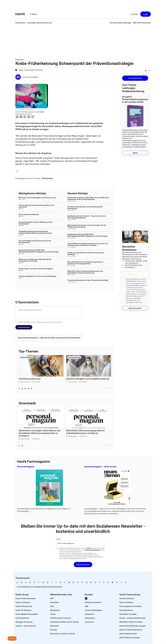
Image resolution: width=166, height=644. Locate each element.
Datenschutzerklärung (133, 285)
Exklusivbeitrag (27, 357)
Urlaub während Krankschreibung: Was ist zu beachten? (37, 206)
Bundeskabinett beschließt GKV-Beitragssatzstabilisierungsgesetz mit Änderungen (39, 251)
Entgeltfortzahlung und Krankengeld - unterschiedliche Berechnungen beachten (35, 232)
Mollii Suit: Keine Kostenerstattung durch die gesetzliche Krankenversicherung (85, 272)
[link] (20, 23)
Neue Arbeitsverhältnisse (29, 214)
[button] (146, 14)
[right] (109, 388)
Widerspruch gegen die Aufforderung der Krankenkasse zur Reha (35, 260)
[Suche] (134, 14)
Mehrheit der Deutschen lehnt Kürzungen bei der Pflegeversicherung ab (87, 226)
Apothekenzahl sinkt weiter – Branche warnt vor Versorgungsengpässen (87, 217)
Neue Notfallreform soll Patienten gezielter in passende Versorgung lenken (85, 263)
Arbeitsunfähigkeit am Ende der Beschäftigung (37, 276)
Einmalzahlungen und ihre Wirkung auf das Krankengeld (36, 223)
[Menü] (33, 14)
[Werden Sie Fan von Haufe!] (86, 598)
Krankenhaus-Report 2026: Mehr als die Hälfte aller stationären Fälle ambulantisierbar (88, 198)
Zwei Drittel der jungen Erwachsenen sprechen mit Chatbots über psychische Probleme (88, 244)
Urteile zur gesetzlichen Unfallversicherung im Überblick (86, 253)
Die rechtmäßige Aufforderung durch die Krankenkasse (35, 242)
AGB (130, 281)
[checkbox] (17, 322)
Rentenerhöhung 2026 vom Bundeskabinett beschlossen (85, 208)
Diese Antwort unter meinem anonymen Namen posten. (41, 322)
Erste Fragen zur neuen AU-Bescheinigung (36, 269)
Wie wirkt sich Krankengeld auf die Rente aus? (37, 198)
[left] (105, 388)
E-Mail (58, 539)
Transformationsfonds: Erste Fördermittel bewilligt (88, 280)
